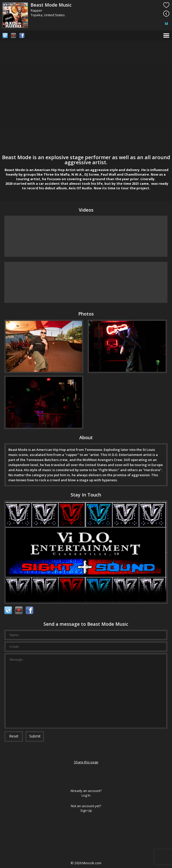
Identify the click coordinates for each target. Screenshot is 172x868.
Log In (86, 795)
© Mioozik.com (86, 863)
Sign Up (86, 810)
